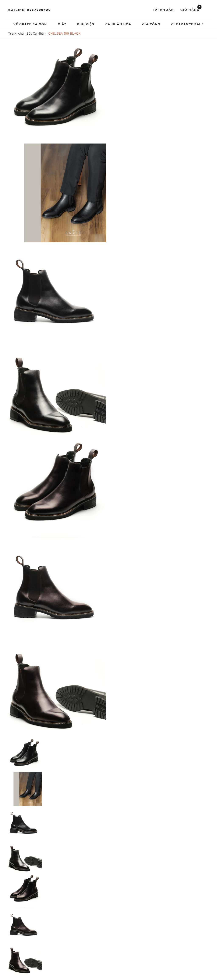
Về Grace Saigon (30, 24)
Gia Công (151, 24)
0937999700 (39, 9)
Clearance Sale (187, 24)
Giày (62, 24)
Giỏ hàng (191, 9)
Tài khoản (163, 9)
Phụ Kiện (86, 24)
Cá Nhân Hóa (118, 24)
